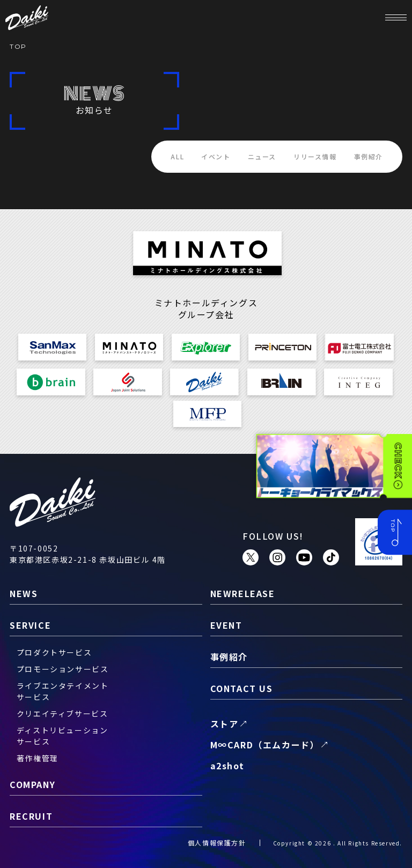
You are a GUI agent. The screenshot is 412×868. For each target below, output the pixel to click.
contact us (242, 688)
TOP (18, 46)
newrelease (243, 593)
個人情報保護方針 (217, 843)
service (30, 625)
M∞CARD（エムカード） (265, 745)
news (24, 593)
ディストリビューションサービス (62, 736)
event (226, 625)
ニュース (262, 156)
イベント (216, 156)
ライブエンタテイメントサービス (63, 691)
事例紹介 (369, 156)
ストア (225, 724)
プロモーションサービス (63, 669)
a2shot (227, 766)
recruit (31, 816)
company (32, 784)
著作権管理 (38, 758)
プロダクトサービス (54, 652)
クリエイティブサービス (62, 713)
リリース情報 (315, 156)
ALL (177, 156)
